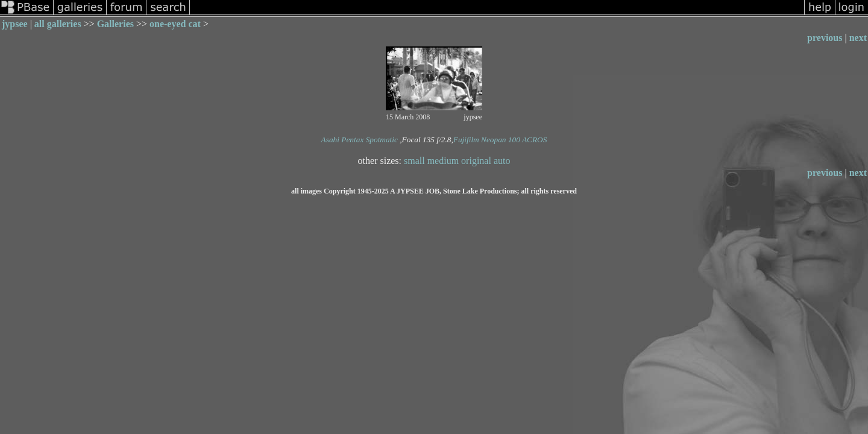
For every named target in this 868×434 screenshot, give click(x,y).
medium (443, 161)
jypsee (15, 24)
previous (825, 38)
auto (502, 161)
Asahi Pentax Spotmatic (360, 140)
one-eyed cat (175, 24)
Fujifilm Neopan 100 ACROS (500, 140)
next (858, 38)
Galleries (115, 24)
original (476, 161)
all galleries (58, 24)
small (414, 161)
